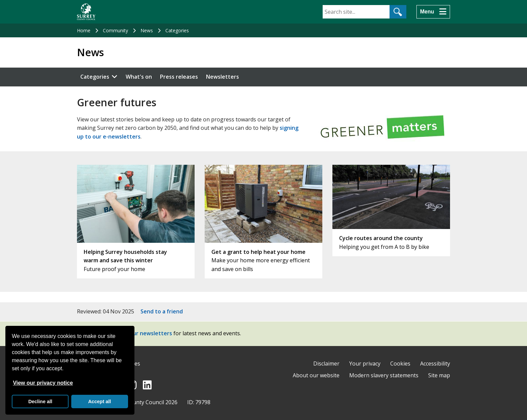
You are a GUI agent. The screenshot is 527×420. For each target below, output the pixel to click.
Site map (439, 375)
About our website (316, 375)
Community (115, 30)
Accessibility (435, 364)
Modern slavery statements (384, 375)
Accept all (99, 402)
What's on (139, 77)
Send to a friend (162, 311)
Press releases (179, 77)
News (147, 30)
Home (84, 30)
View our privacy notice (43, 383)
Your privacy (365, 364)
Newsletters (222, 77)
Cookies (400, 364)
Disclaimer (326, 364)
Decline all (40, 402)
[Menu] (433, 12)
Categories (177, 30)
